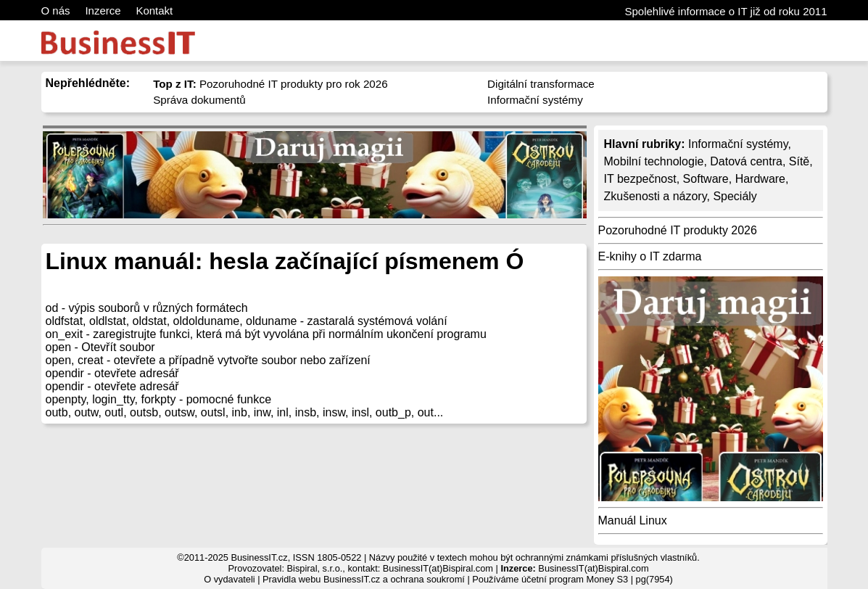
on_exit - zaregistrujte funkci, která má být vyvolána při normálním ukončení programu (266, 334)
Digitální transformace (541, 84)
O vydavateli (229, 579)
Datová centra (746, 161)
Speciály (735, 196)
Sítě (799, 161)
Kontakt (154, 11)
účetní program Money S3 (575, 579)
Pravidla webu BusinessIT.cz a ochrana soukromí (364, 579)
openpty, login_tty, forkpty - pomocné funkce (159, 399)
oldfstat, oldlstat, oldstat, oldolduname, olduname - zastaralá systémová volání (247, 321)
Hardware (760, 179)
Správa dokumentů (199, 100)
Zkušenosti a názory (656, 196)
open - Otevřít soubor (100, 347)
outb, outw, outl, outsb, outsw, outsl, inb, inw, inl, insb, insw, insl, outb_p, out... (245, 412)
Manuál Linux (633, 520)
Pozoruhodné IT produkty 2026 (678, 230)
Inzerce (103, 11)
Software (706, 179)
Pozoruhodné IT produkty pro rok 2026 (270, 84)
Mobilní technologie (654, 161)
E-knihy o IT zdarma (650, 256)
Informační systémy (535, 100)
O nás (56, 11)
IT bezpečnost (640, 179)
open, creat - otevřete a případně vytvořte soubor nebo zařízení (208, 360)
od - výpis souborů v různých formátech (147, 308)
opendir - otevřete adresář (112, 373)
